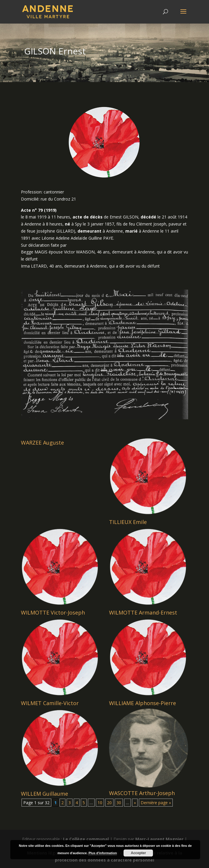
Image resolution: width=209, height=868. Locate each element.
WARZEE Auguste (42, 443)
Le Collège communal (86, 839)
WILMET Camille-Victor (50, 703)
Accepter (138, 853)
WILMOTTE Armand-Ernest (143, 612)
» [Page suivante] (135, 803)
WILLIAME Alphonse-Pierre (143, 703)
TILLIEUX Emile (128, 522)
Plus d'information (103, 853)
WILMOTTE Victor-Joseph (53, 612)
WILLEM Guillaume (45, 794)
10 (100, 803)
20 (109, 803)
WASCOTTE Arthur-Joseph (142, 793)
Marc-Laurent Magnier (159, 839)
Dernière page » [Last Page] (156, 803)
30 (119, 803)
